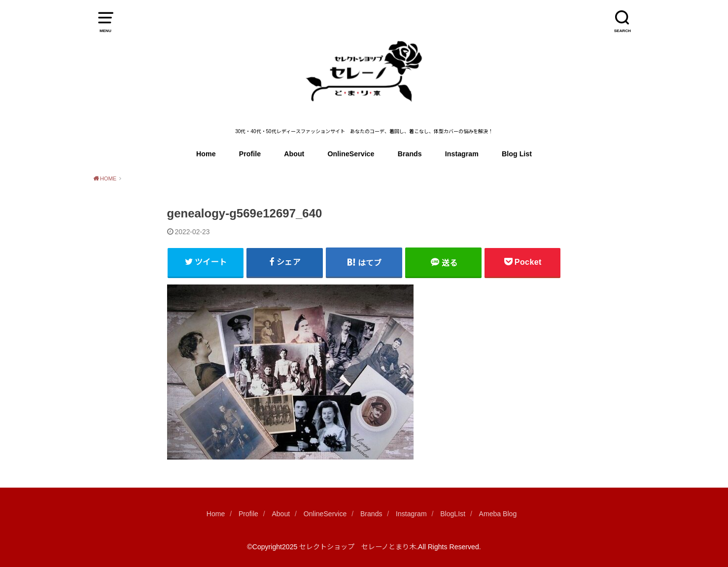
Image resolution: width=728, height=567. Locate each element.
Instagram (462, 154)
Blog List (517, 154)
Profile (250, 154)
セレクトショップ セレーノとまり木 (358, 547)
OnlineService (351, 154)
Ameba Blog (498, 514)
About (294, 154)
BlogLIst (453, 514)
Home (206, 154)
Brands (410, 154)
